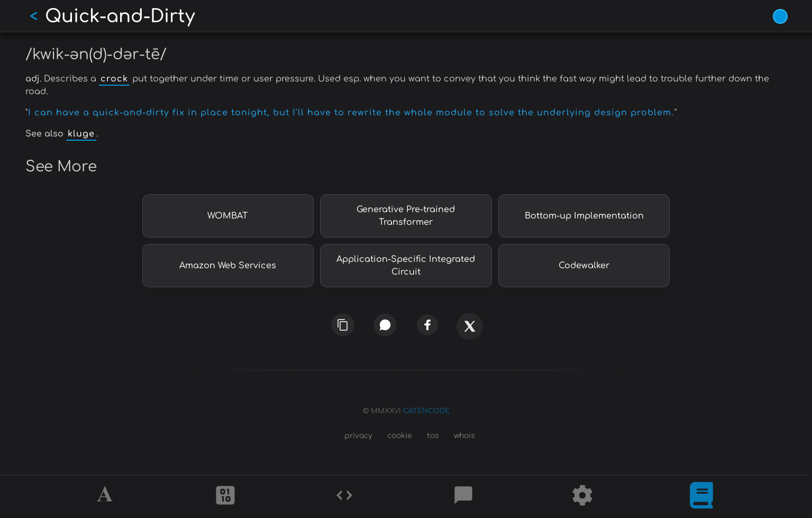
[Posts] (463, 497)
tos (433, 436)
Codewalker (584, 266)
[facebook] (427, 325)
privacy (358, 436)
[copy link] (343, 325)
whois (464, 436)
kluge (81, 134)
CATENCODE (426, 411)
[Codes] (344, 497)
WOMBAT (228, 216)
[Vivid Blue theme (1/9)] (780, 16)
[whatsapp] (385, 325)
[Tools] (582, 497)
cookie (400, 436)
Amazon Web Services (228, 266)
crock (114, 79)
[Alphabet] (106, 497)
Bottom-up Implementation (584, 216)
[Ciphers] (225, 497)
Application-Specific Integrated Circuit (406, 266)
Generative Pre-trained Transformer (406, 216)
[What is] (701, 497)
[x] (469, 332)
